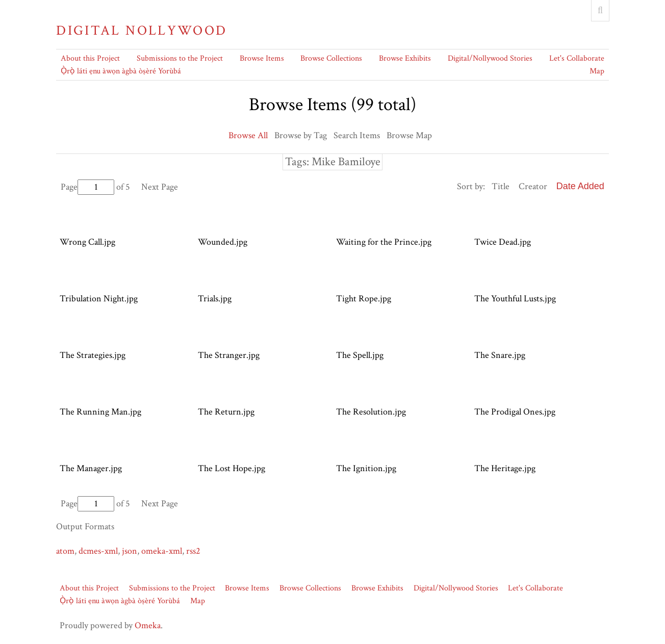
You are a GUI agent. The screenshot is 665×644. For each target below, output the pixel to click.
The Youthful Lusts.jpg (515, 299)
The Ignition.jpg (366, 468)
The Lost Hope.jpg (232, 468)
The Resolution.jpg (371, 412)
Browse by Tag (301, 135)
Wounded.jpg (223, 242)
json (130, 551)
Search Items (357, 135)
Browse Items (262, 58)
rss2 (193, 551)
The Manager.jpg (91, 468)
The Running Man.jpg (100, 412)
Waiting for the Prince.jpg (384, 242)
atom (65, 551)
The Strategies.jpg (93, 355)
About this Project (90, 58)
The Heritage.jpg (505, 468)
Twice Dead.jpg (503, 242)
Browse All (248, 135)
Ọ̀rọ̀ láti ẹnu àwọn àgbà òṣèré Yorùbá (121, 71)
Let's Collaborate (577, 58)
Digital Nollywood (142, 31)
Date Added (580, 186)
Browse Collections (331, 58)
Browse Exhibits (405, 58)
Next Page (160, 187)
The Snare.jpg (500, 355)
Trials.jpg (215, 299)
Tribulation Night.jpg (99, 299)
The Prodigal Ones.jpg (515, 412)
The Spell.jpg (360, 355)
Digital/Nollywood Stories (490, 58)
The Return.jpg (226, 412)
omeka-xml (162, 551)
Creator (533, 186)
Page (87, 187)
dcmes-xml (98, 551)
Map (597, 71)
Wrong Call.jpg (87, 242)
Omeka (148, 625)
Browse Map (409, 135)
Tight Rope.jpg (364, 299)
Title (501, 186)
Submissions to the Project (180, 58)
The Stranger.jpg (229, 355)
